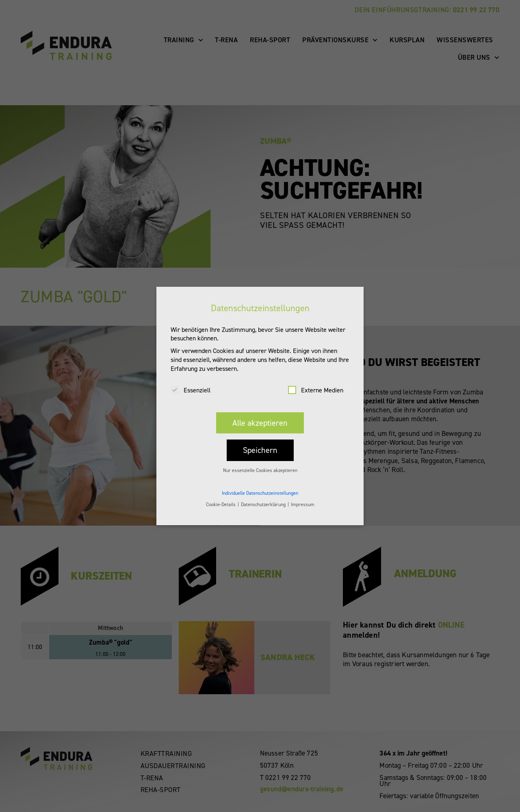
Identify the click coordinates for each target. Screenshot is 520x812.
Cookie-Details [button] (221, 496)
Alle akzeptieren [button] (260, 415)
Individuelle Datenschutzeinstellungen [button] (260, 485)
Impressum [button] (303, 496)
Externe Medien (316, 382)
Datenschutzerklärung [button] (264, 496)
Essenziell (191, 382)
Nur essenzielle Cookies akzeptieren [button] (260, 462)
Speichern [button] (260, 442)
